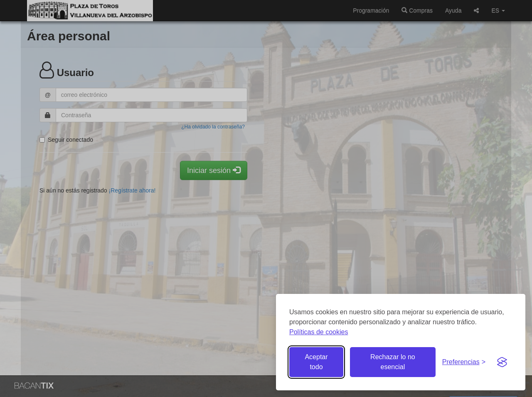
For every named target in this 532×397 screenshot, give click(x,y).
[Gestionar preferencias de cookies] (464, 362)
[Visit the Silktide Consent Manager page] (502, 362)
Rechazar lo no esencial (393, 362)
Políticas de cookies (319, 332)
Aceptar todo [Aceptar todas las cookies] (316, 362)
